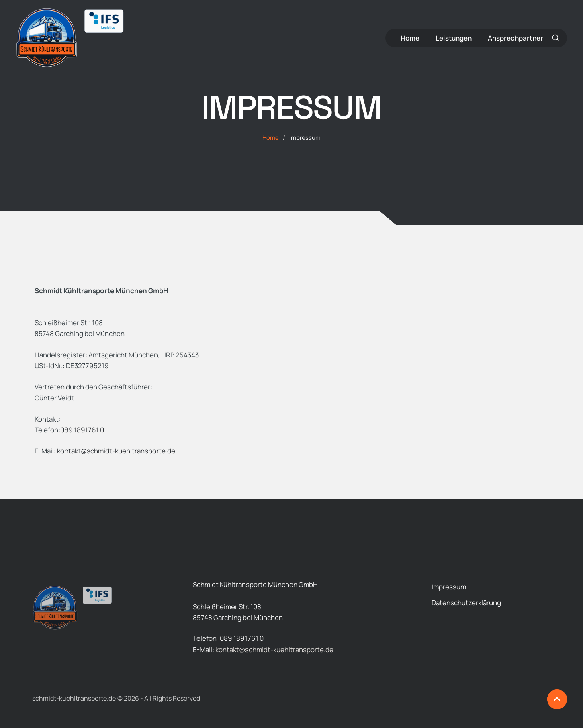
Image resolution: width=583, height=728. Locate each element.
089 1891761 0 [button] (82, 430)
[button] (556, 38)
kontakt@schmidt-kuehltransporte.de (274, 649)
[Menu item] (410, 38)
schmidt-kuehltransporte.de (74, 698)
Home (271, 138)
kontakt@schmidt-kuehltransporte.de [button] (116, 451)
